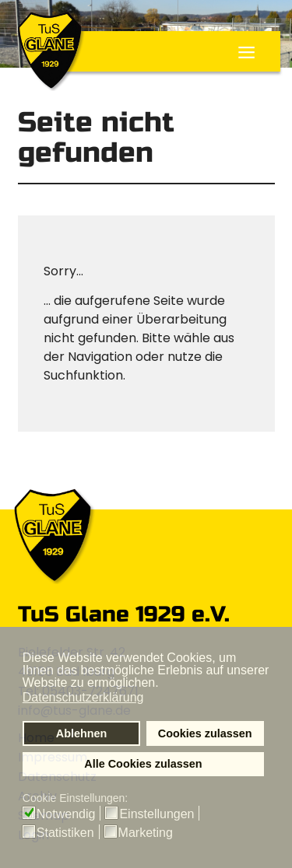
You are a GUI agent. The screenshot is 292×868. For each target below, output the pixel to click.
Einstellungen (157, 814)
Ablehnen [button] (82, 733)
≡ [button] (246, 54)
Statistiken (65, 833)
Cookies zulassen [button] (205, 733)
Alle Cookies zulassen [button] (143, 764)
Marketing (146, 833)
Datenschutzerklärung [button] (83, 697)
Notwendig (66, 814)
